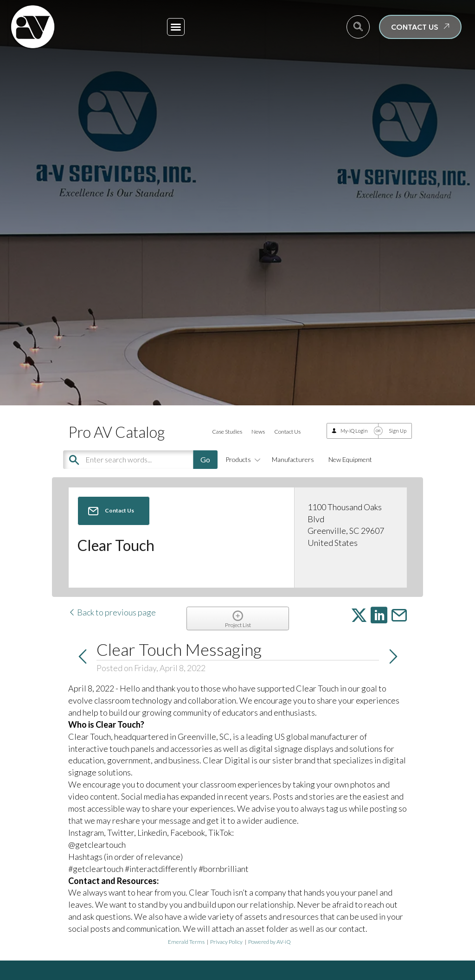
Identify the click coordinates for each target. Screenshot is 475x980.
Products (241, 459)
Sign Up (398, 431)
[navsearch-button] (358, 27)
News (258, 432)
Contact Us (287, 432)
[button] (176, 27)
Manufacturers (293, 459)
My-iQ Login (354, 431)
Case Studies (227, 432)
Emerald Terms (186, 942)
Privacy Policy (226, 942)
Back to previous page (112, 612)
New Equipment (350, 459)
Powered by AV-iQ (270, 942)
